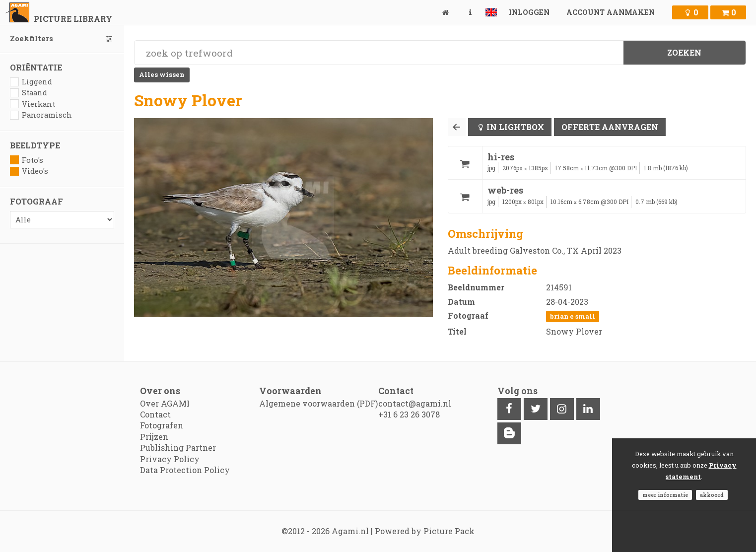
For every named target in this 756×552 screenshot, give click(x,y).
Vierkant (33, 104)
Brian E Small (573, 316)
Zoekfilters (62, 38)
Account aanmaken (611, 12)
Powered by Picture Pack (425, 531)
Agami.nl (350, 531)
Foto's (27, 160)
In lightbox (515, 127)
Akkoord (712, 495)
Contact (155, 414)
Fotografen (162, 425)
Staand (29, 93)
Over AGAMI (165, 403)
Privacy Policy (170, 459)
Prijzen (154, 437)
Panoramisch (41, 115)
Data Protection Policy (185, 470)
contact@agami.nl (415, 403)
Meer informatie (665, 495)
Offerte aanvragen (610, 127)
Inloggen (529, 12)
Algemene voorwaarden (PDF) (318, 403)
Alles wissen (162, 74)
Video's (29, 171)
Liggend (31, 82)
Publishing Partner (178, 448)
